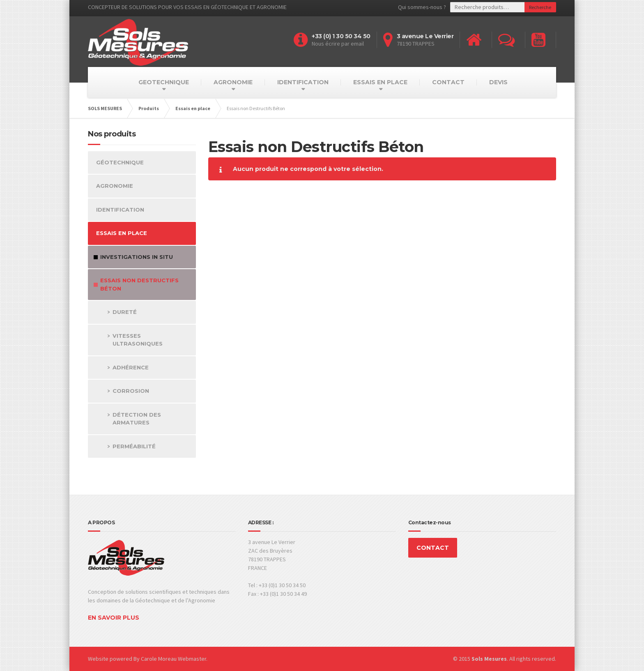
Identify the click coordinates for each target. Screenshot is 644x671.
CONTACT (448, 82)
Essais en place (122, 233)
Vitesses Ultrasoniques (138, 340)
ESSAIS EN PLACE (380, 82)
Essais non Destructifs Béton (139, 284)
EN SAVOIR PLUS (114, 618)
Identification (120, 210)
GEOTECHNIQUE (164, 82)
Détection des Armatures (137, 419)
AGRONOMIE (233, 82)
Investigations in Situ (137, 257)
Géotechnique (120, 162)
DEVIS (498, 82)
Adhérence (131, 367)
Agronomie (115, 186)
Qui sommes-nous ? (422, 7)
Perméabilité (134, 446)
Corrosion (131, 391)
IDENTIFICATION (303, 82)
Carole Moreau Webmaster (174, 659)
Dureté (125, 312)
